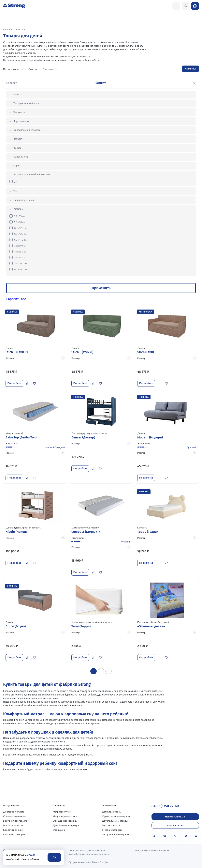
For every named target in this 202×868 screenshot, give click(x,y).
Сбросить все (16, 299)
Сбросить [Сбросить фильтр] (12, 83)
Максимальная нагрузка (27, 130)
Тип (15, 191)
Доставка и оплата (14, 811)
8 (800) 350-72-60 (165, 806)
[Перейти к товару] (35, 347)
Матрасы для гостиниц (65, 816)
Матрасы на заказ (13, 825)
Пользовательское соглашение (151, 850)
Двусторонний (21, 121)
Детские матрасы (112, 811)
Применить (101, 288)
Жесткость (19, 112)
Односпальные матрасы (116, 816)
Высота (17, 148)
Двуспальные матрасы (115, 820)
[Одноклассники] (154, 836)
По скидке (48, 69)
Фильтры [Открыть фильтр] (190, 69)
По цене (33, 69)
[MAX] (175, 836)
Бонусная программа (15, 820)
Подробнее (14, 383)
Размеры (18, 209)
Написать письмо (175, 816)
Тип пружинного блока (26, 103)
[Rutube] (196, 836)
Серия (17, 166)
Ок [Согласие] (54, 857)
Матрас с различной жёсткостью (32, 175)
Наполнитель (21, 157)
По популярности (13, 69)
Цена (16, 95)
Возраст (18, 139)
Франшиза (59, 830)
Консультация (175, 825)
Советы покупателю (14, 816)
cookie (31, 855)
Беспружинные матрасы (115, 834)
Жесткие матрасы (112, 830)
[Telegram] (186, 836)
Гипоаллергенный (24, 200)
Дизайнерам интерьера (66, 825)
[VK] (165, 836)
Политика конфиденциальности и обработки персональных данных (89, 852)
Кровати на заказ (13, 830)
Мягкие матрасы (111, 825)
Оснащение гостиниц (65, 820)
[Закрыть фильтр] (194, 83)
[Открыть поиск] (176, 6)
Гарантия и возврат (14, 834)
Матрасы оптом (62, 811)
